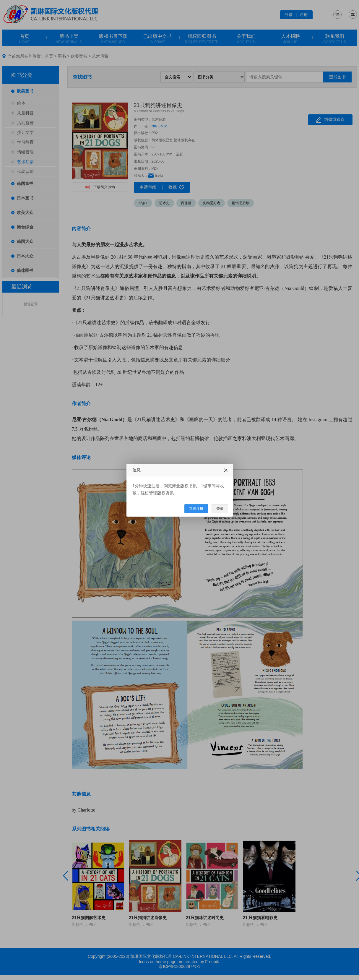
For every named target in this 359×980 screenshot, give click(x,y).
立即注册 (196, 509)
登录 (220, 509)
